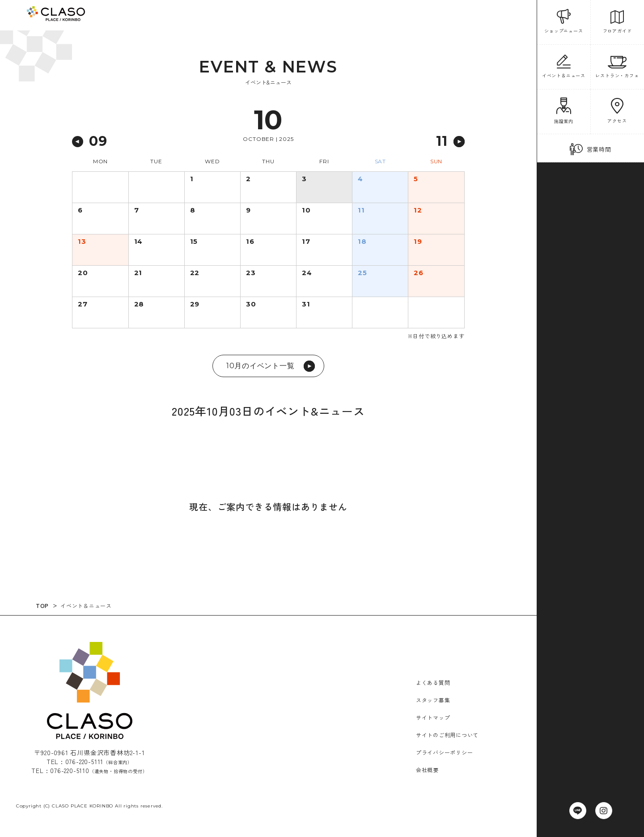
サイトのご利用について (447, 735)
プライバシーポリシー (445, 752)
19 (418, 242)
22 (195, 273)
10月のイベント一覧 (271, 366)
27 (83, 305)
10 (306, 211)
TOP (43, 605)
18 (362, 242)
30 (251, 305)
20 (83, 273)
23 (251, 273)
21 (138, 273)
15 (194, 242)
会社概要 (427, 770)
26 (419, 273)
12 (418, 211)
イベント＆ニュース (87, 605)
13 (82, 242)
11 (361, 211)
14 (139, 242)
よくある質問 (433, 682)
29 (195, 305)
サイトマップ (433, 717)
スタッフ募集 (433, 700)
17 (306, 242)
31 (306, 305)
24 (307, 273)
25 (362, 273)
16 (250, 242)
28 (139, 305)
